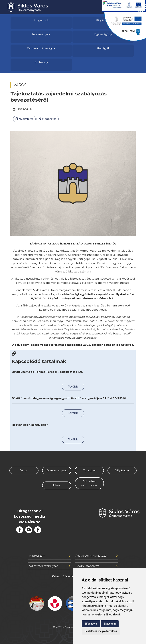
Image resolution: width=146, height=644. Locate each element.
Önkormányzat (57, 470)
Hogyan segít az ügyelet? (30, 425)
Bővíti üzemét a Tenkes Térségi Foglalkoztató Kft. (47, 372)
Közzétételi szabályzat (49, 566)
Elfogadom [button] (91, 624)
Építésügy (41, 62)
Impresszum (49, 556)
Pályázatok (122, 470)
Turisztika (89, 470)
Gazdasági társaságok (41, 48)
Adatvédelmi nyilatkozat (97, 556)
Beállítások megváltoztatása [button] (101, 631)
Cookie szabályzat (97, 566)
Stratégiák (103, 48)
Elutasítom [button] (110, 624)
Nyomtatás (24, 119)
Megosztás (48, 119)
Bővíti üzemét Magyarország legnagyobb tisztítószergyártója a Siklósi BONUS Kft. (70, 398)
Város (24, 470)
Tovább (73, 387)
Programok (41, 20)
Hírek (57, 485)
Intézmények (41, 34)
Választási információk (89, 483)
